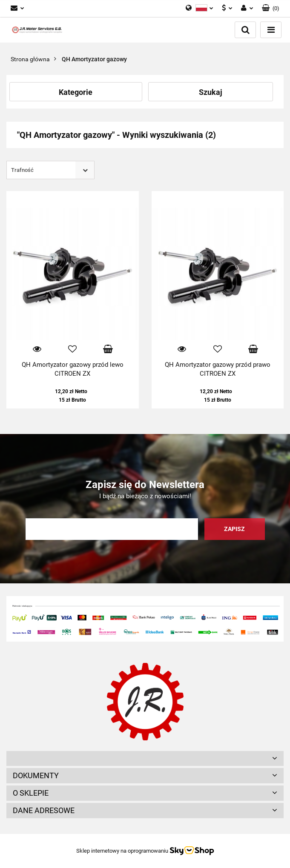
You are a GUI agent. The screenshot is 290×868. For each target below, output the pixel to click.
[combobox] (50, 170)
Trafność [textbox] (22, 170)
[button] (271, 9)
